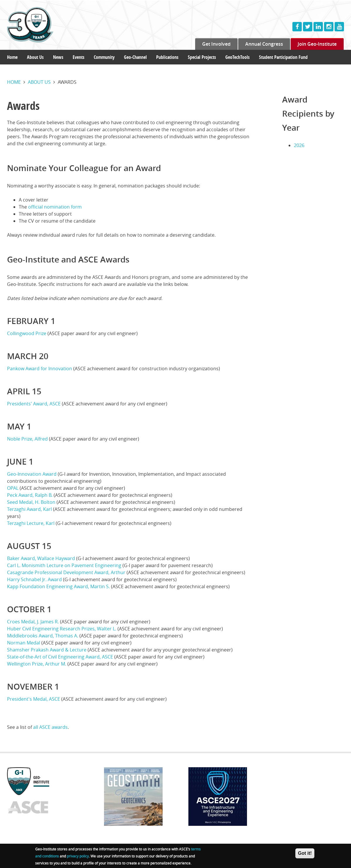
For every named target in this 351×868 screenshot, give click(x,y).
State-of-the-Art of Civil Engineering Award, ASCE (60, 657)
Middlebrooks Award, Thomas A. (43, 636)
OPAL (13, 488)
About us (39, 82)
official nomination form (55, 207)
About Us (35, 57)
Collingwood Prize (27, 333)
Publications (167, 57)
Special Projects (202, 57)
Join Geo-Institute (317, 44)
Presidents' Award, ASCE (34, 404)
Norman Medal (24, 643)
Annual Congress (264, 44)
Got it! (305, 854)
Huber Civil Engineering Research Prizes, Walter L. (62, 629)
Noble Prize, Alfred (27, 439)
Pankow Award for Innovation (40, 369)
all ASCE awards (50, 727)
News (58, 57)
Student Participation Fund (283, 57)
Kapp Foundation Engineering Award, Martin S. (58, 586)
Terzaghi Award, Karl (29, 509)
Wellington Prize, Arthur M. (37, 664)
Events (79, 57)
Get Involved (216, 44)
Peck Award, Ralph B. (30, 495)
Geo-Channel (135, 57)
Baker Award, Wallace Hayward (41, 558)
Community (104, 57)
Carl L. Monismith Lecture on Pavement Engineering (64, 565)
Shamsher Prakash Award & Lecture (47, 650)
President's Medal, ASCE (34, 699)
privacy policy (78, 857)
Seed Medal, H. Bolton (31, 502)
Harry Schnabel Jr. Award (34, 579)
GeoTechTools (237, 57)
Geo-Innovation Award (32, 474)
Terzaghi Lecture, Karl (31, 523)
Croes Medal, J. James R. (33, 622)
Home (12, 57)
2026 (299, 145)
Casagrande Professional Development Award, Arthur (66, 572)
